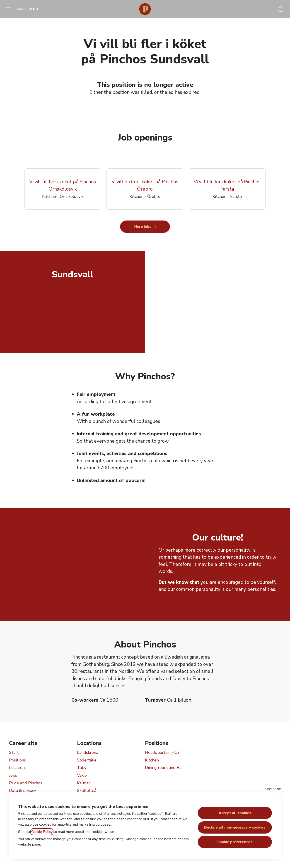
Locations (18, 768)
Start (14, 752)
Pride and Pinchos (26, 783)
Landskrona (88, 752)
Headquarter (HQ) (162, 752)
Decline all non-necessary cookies (235, 827)
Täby (82, 768)
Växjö (82, 775)
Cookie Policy (42, 832)
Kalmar (84, 783)
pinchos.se (273, 789)
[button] (281, 9)
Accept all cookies (235, 813)
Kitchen (152, 760)
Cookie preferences (235, 842)
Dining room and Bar (164, 768)
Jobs (13, 775)
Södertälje (87, 760)
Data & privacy (23, 790)
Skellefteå (87, 790)
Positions (17, 760)
